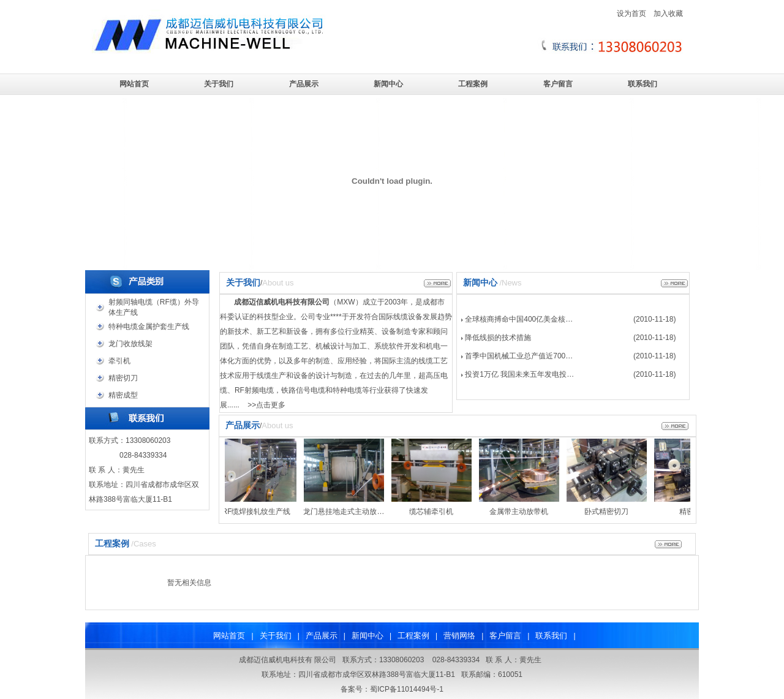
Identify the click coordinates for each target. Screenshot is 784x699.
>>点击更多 (266, 405)
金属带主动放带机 (521, 512)
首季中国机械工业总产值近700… (519, 356)
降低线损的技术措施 (498, 338)
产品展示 (304, 84)
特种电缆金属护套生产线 (149, 327)
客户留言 (558, 84)
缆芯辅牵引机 (433, 512)
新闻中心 (388, 84)
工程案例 (473, 84)
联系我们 (643, 84)
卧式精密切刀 (608, 512)
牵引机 (119, 361)
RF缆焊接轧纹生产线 (258, 512)
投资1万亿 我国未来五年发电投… (519, 374)
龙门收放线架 (130, 344)
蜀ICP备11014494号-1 (407, 689)
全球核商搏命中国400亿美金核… (519, 319)
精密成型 (123, 395)
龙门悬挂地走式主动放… (345, 512)
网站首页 (134, 84)
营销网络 (459, 636)
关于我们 (219, 84)
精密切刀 (123, 378)
